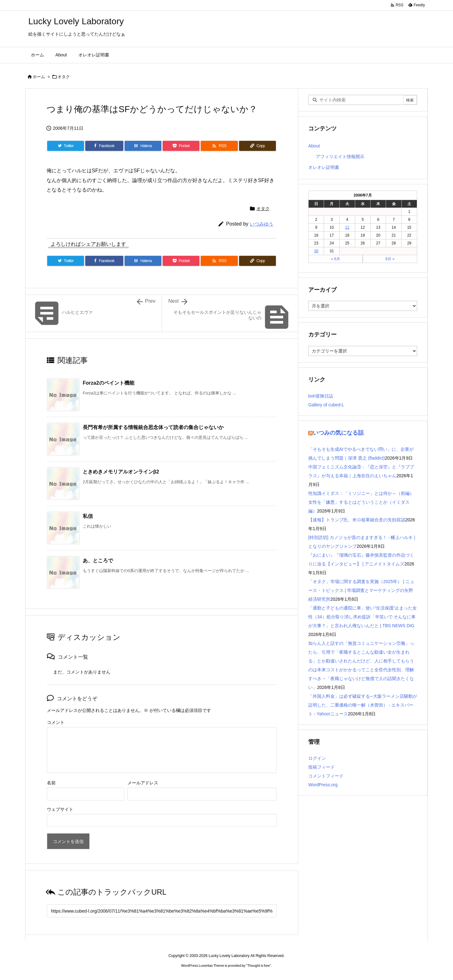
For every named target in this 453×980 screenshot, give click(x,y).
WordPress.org (323, 785)
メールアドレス (143, 783)
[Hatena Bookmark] (143, 146)
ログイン (317, 758)
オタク (64, 77)
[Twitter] (66, 146)
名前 (51, 783)
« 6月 (336, 259)
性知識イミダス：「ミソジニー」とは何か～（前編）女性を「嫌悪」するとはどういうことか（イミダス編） (361, 502)
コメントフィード (326, 776)
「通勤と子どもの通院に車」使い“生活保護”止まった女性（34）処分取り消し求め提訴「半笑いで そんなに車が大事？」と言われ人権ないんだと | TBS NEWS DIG (363, 617)
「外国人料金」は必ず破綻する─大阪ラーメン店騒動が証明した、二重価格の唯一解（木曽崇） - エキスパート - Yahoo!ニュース (363, 705)
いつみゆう (262, 224)
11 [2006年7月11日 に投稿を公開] (347, 227)
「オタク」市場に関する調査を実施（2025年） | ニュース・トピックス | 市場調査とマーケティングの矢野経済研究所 (361, 590)
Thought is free (258, 966)
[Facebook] (104, 146)
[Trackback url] (162, 911)
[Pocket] (181, 146)
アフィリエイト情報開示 (340, 157)
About (314, 146)
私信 (88, 516)
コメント (56, 722)
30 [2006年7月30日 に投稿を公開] (316, 251)
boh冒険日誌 (321, 396)
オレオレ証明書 (324, 167)
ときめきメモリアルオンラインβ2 (121, 472)
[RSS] (219, 146)
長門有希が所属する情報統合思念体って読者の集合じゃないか (153, 427)
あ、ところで (98, 561)
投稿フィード (322, 767)
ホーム (39, 77)
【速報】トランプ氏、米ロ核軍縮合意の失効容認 (357, 520)
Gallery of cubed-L (326, 405)
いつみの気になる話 (338, 433)
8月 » (390, 259)
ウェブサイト (60, 809)
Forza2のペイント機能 (109, 383)
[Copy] (257, 146)
